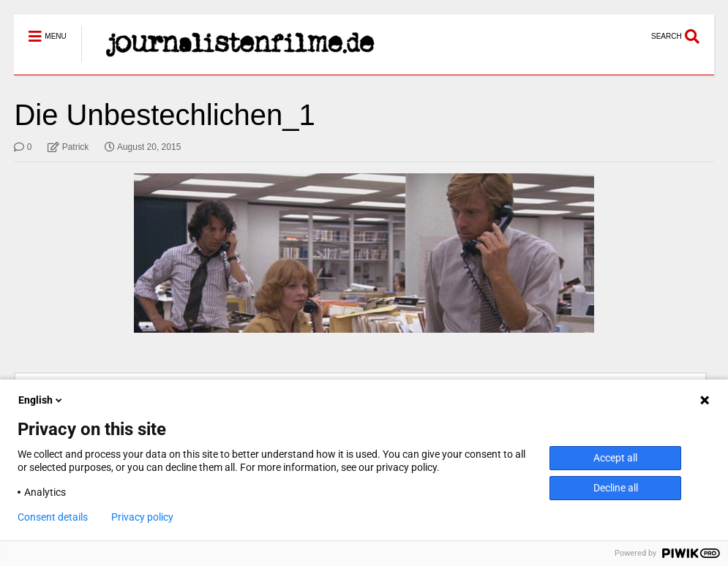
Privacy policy (142, 517)
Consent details (53, 517)
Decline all (616, 488)
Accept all (615, 458)
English (41, 400)
